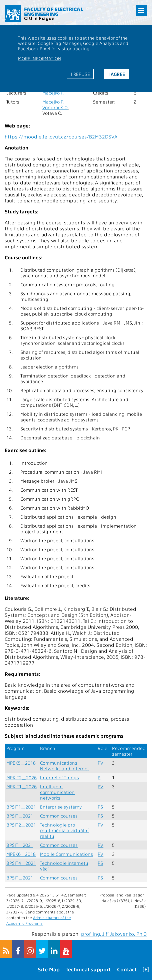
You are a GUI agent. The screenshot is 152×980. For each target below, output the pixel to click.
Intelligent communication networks (57, 792)
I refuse (80, 74)
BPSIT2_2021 (21, 825)
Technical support (88, 969)
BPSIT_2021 (20, 816)
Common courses (59, 816)
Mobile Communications (66, 854)
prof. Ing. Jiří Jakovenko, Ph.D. (114, 934)
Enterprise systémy (61, 807)
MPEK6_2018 (21, 854)
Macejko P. (53, 93)
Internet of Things (59, 777)
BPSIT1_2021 (21, 807)
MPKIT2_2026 (21, 777)
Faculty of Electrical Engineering (53, 11)
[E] (146, 969)
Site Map (49, 969)
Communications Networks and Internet (64, 766)
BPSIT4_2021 (21, 863)
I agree (117, 74)
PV (100, 763)
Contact (127, 969)
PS (100, 807)
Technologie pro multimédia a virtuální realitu (64, 830)
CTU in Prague (39, 18)
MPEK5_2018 (21, 763)
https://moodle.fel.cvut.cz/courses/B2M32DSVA (61, 136)
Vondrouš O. (55, 107)
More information (40, 58)
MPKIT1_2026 (21, 786)
